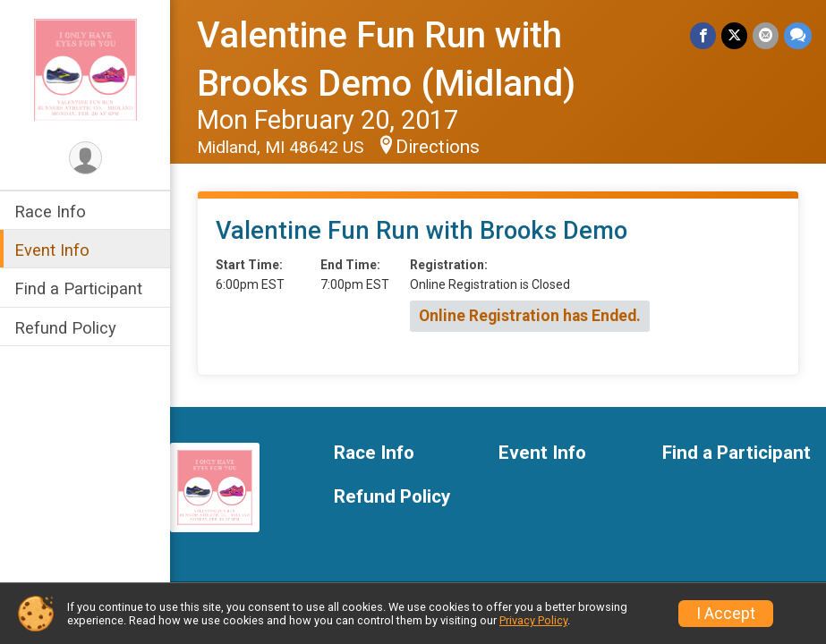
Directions (438, 147)
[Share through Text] (798, 35)
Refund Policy (65, 328)
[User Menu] (85, 158)
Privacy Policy (533, 620)
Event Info (52, 250)
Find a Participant (78, 288)
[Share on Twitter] (734, 35)
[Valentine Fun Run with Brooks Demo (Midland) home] (85, 69)
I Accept (726, 614)
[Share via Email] (766, 35)
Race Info (50, 212)
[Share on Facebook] (703, 35)
